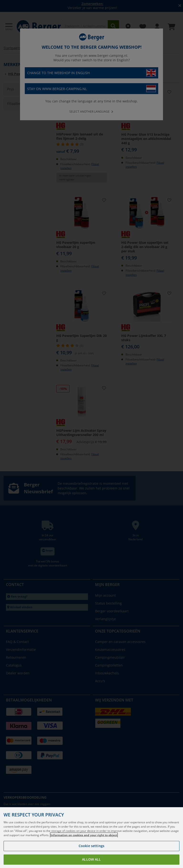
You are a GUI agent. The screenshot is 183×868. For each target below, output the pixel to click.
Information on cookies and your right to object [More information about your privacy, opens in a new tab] (84, 835)
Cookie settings (91, 846)
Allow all (91, 859)
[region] (91, 838)
